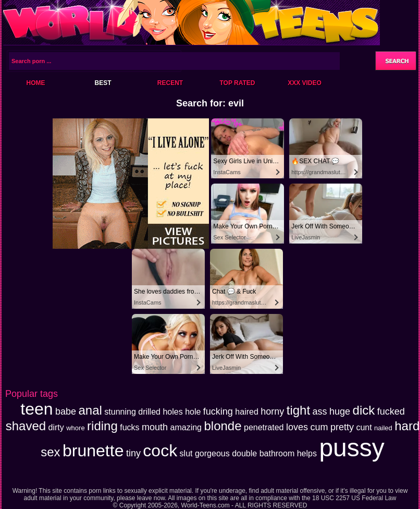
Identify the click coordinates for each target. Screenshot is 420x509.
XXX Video (305, 83)
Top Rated (237, 83)
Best (103, 83)
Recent (170, 83)
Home (36, 83)
